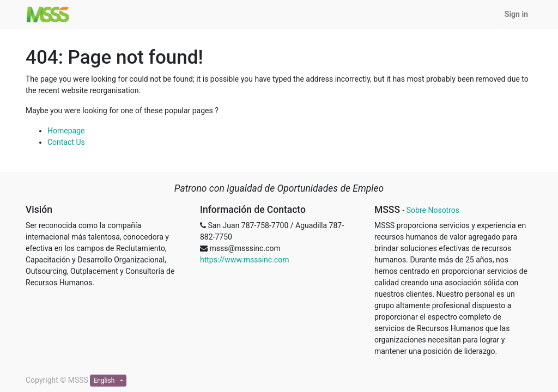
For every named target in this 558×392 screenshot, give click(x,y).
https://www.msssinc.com (244, 260)
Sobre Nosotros (433, 210)
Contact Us (66, 142)
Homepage (66, 131)
